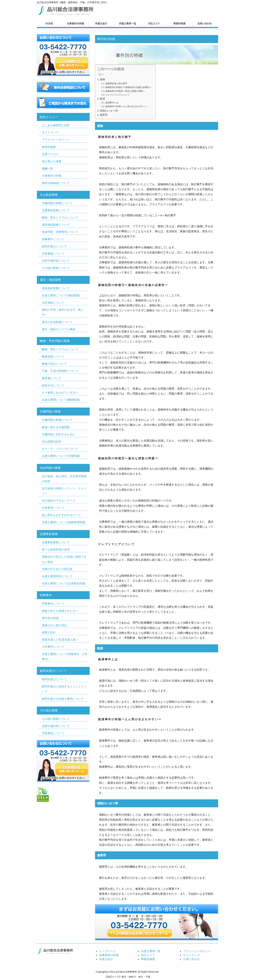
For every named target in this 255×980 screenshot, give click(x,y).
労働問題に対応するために (59, 434)
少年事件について (53, 647)
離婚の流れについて (54, 364)
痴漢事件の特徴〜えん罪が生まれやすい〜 (126, 106)
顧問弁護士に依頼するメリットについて (64, 689)
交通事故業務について (56, 210)
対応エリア (148, 955)
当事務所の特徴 (52, 176)
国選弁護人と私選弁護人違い (60, 640)
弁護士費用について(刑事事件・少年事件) (65, 657)
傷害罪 (104, 115)
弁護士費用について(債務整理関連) (64, 522)
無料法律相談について (56, 183)
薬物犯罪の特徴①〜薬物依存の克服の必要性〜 (128, 87)
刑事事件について (53, 239)
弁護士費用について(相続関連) (61, 295)
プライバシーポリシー (56, 140)
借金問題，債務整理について (60, 232)
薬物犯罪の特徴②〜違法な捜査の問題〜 (125, 91)
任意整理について (53, 508)
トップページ (107, 951)
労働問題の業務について (57, 203)
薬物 (102, 79)
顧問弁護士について (54, 246)
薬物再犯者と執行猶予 (116, 83)
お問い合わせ (191, 959)
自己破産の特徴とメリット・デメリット (64, 491)
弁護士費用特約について (57, 576)
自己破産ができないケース (59, 501)
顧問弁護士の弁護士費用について (63, 699)
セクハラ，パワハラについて (60, 449)
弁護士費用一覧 (151, 951)
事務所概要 (49, 147)
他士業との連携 (52, 161)
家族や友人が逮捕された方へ (60, 611)
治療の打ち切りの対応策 (57, 569)
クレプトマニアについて (117, 95)
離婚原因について (53, 357)
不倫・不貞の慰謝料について (60, 371)
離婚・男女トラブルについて (60, 218)
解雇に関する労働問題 (56, 427)
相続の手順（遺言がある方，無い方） (63, 312)
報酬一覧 (47, 169)
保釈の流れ (49, 632)
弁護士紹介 (106, 959)
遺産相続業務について (56, 225)
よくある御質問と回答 (56, 125)
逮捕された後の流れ (54, 625)
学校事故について (53, 254)
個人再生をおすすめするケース (61, 515)
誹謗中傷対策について (56, 261)
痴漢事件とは (112, 103)
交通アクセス (50, 154)
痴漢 (102, 99)
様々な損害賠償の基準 (56, 550)
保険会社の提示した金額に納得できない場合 (64, 559)
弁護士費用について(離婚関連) (61, 400)
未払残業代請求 (52, 442)
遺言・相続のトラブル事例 (59, 329)
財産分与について (53, 385)
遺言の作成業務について (57, 322)
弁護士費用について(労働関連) (61, 456)
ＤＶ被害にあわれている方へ (60, 393)
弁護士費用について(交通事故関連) (64, 583)
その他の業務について (56, 268)
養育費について (52, 378)
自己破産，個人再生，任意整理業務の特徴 (64, 479)
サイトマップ (50, 132)
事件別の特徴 (50, 618)
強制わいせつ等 (109, 111)
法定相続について (53, 303)
